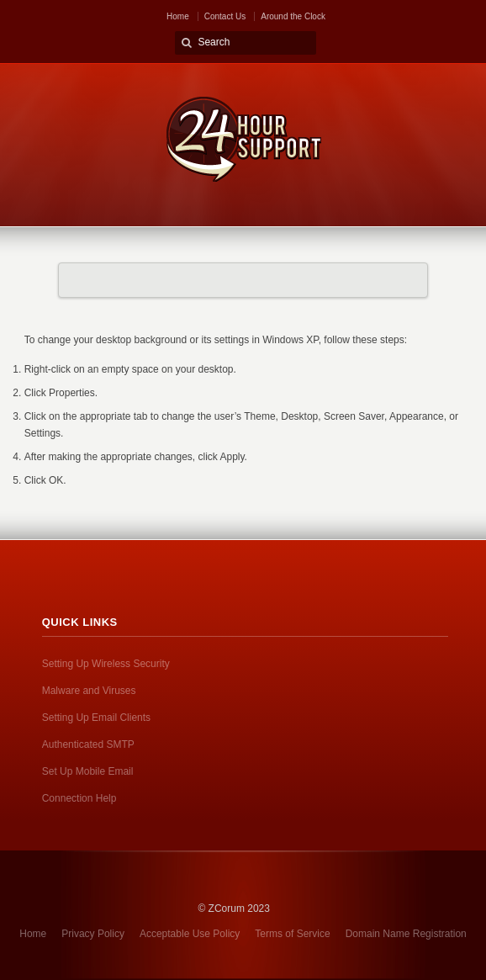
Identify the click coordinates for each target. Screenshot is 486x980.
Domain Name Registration (406, 934)
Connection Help (79, 798)
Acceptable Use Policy (190, 934)
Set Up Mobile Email (88, 771)
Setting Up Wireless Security (106, 664)
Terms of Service (292, 934)
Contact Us (225, 16)
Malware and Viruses (89, 691)
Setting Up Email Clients (96, 718)
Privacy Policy (93, 934)
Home (178, 16)
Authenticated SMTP (88, 744)
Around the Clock (293, 16)
